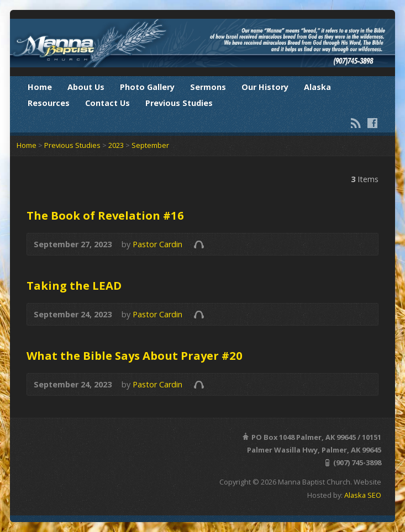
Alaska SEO (363, 495)
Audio (199, 244)
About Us (86, 87)
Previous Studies (179, 103)
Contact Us (107, 103)
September (150, 145)
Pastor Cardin (157, 244)
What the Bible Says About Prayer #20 (135, 355)
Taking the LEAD (74, 285)
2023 (116, 145)
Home (40, 87)
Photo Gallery (147, 87)
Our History (265, 87)
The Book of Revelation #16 (105, 215)
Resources (49, 103)
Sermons (208, 87)
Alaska (317, 87)
